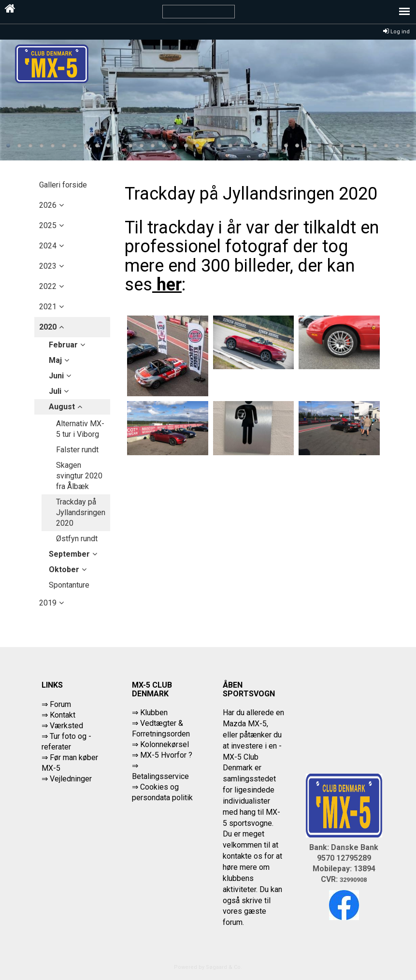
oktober (64, 569)
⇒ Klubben (150, 713)
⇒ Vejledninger (67, 779)
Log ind (396, 32)
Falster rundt (77, 450)
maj (55, 360)
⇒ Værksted (62, 726)
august (62, 407)
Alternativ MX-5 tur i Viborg (80, 429)
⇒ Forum (56, 704)
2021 (48, 307)
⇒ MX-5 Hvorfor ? (162, 755)
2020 (48, 327)
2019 (48, 603)
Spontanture (69, 585)
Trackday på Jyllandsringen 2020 (81, 512)
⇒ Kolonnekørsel (160, 744)
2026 (48, 205)
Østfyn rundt (77, 539)
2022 (48, 286)
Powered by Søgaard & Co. (208, 967)
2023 (48, 266)
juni (56, 376)
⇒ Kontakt (58, 715)
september (69, 554)
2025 (48, 225)
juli (55, 391)
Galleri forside (63, 185)
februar (63, 345)
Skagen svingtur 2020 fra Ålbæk (79, 476)
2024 (48, 246)
